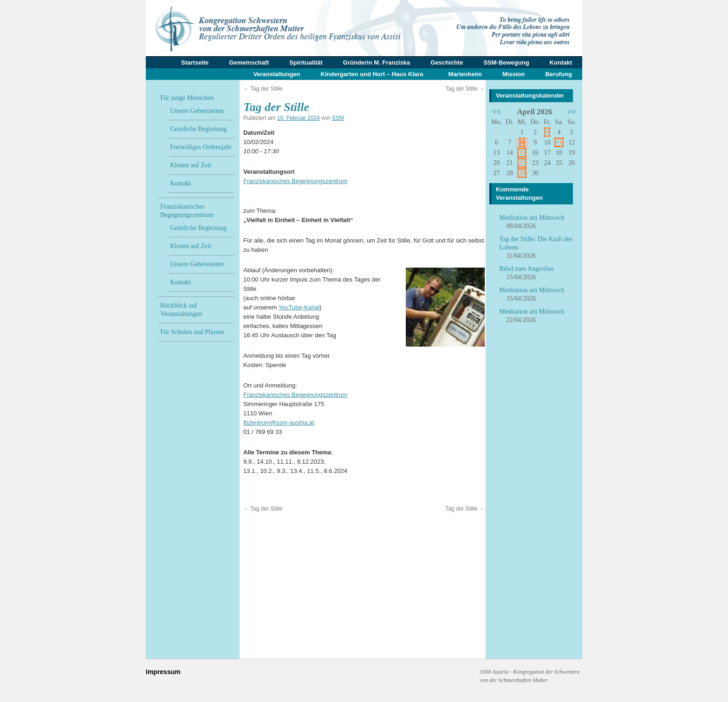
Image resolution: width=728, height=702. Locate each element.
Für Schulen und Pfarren (192, 332)
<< (497, 112)
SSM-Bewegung (506, 62)
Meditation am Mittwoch (532, 218)
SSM (338, 118)
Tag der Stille (263, 89)
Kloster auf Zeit (191, 165)
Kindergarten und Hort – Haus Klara (372, 74)
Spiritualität (306, 62)
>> (572, 112)
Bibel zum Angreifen (526, 269)
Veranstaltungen (276, 74)
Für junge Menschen (187, 98)
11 (559, 142)
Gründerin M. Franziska (377, 62)
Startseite (195, 62)
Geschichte (447, 62)
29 (522, 173)
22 (522, 163)
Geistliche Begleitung (198, 129)
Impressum (163, 672)
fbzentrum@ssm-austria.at (279, 423)
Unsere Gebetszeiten (197, 111)
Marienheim (465, 74)
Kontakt (561, 62)
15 (522, 153)
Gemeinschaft (249, 62)
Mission (513, 74)
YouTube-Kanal (299, 307)
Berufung (559, 74)
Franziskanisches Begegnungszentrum (295, 181)
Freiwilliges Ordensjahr (201, 147)
